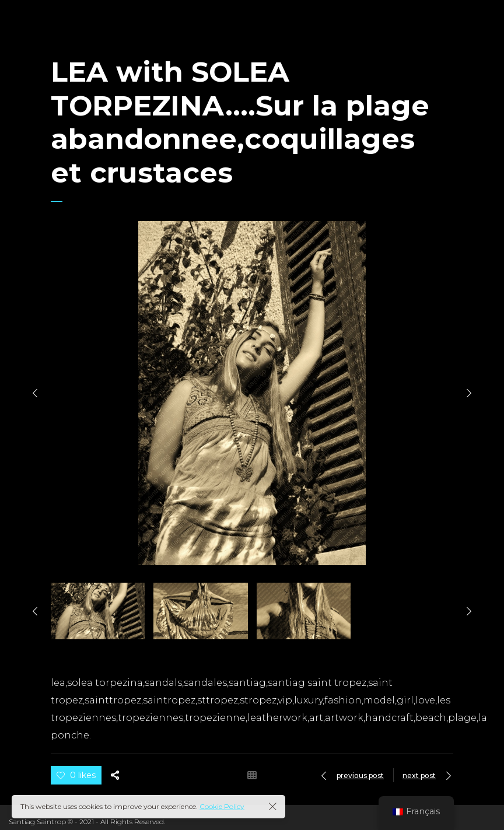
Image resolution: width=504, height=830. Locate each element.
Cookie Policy (222, 806)
